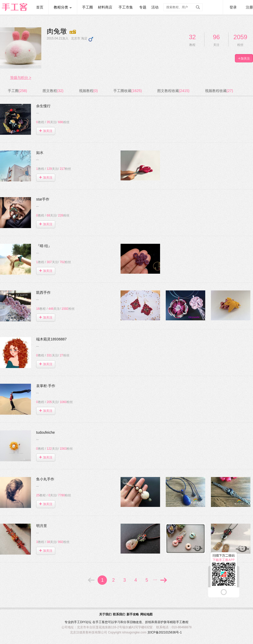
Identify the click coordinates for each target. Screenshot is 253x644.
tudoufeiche (46, 432)
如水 (41, 153)
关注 (52, 122)
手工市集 (126, 7)
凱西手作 (44, 292)
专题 (143, 7)
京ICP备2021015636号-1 (165, 632)
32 (192, 37)
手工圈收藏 (128, 91)
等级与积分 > (21, 78)
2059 (240, 37)
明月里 (43, 526)
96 (216, 37)
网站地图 (146, 614)
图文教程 (53, 91)
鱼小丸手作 (46, 479)
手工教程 (182, 622)
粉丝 (64, 122)
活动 (155, 7)
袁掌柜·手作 (47, 386)
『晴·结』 (45, 246)
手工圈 (88, 7)
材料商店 (105, 7)
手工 (77, 622)
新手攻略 (133, 614)
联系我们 (119, 614)
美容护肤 (161, 622)
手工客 (100, 622)
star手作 (44, 199)
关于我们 (105, 614)
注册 (249, 7)
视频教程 (88, 91)
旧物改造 (136, 622)
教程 (40, 122)
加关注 (46, 131)
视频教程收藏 (219, 91)
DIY (83, 622)
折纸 (148, 622)
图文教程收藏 (173, 91)
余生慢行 (44, 106)
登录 (233, 7)
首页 (40, 7)
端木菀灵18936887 (52, 339)
